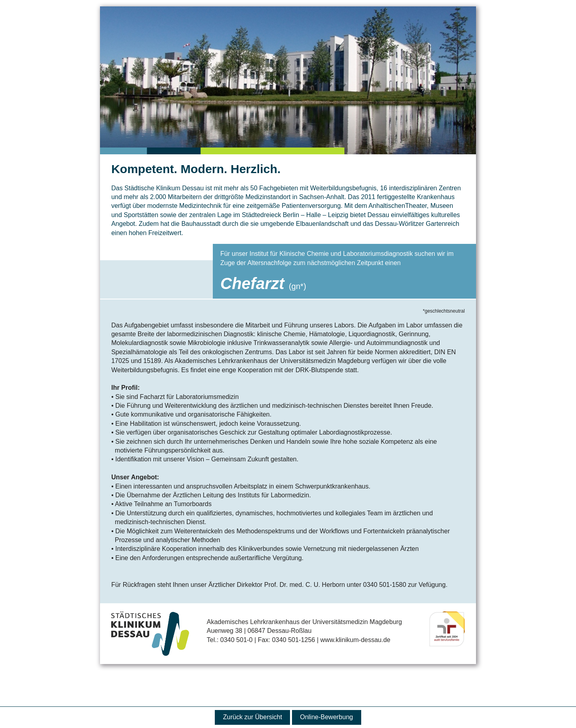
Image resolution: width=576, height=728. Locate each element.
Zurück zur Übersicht (253, 717)
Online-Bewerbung (327, 717)
